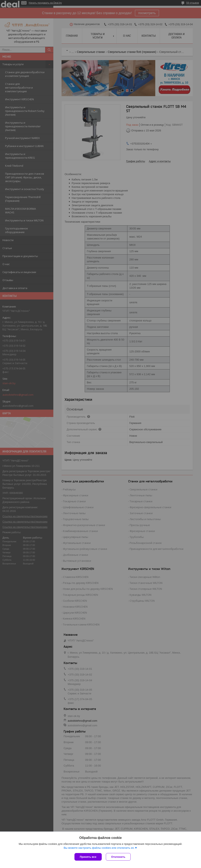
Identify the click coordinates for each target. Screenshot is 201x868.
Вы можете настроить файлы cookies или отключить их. (99, 848)
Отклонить (118, 857)
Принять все (88, 857)
